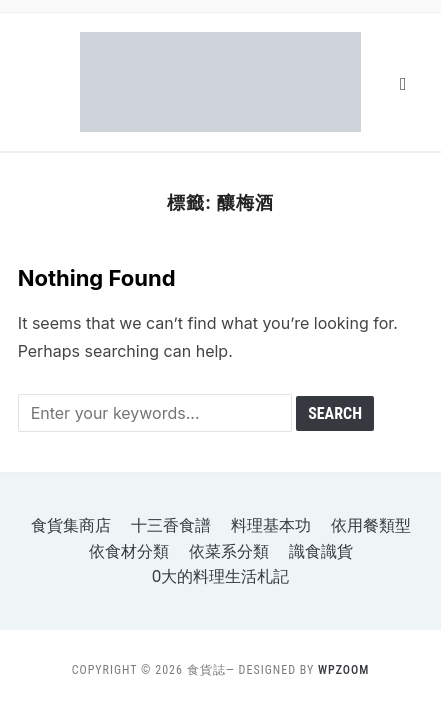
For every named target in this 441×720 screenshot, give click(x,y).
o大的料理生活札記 (221, 576)
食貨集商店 (71, 525)
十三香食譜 (171, 525)
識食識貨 (321, 551)
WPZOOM (343, 670)
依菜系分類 (229, 551)
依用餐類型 (371, 525)
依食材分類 (129, 551)
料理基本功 (271, 525)
